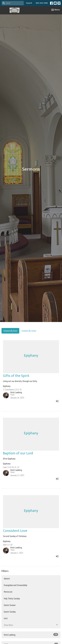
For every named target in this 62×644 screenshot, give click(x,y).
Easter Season (10, 605)
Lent (6, 618)
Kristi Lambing (31, 635)
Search (29, 3)
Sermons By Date (10, 331)
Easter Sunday (10, 612)
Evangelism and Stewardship (16, 585)
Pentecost (8, 592)
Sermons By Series (29, 331)
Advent (7, 579)
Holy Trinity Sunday (12, 599)
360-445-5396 (42, 3)
